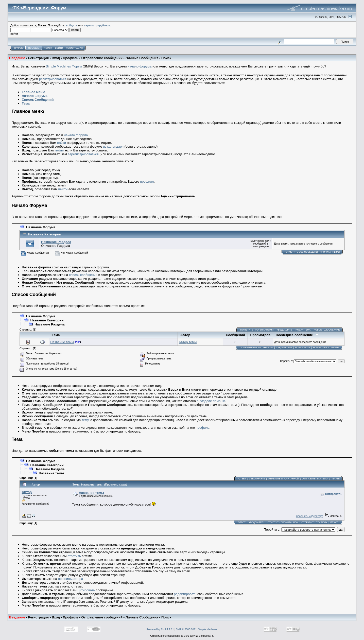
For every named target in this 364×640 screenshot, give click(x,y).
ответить (74, 556)
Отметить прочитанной (283, 479)
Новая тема (303, 330)
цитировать (86, 590)
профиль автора (71, 579)
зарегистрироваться (83, 154)
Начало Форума (35, 96)
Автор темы (188, 342)
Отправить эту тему (315, 479)
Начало (19, 48)
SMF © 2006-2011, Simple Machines (197, 629)
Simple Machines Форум (64, 66)
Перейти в (286, 361)
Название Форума (41, 227)
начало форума (140, 66)
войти (60, 150)
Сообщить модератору (309, 516)
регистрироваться (53, 79)
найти (62, 143)
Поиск (48, 48)
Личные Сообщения (142, 58)
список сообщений (83, 275)
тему (85, 420)
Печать (335, 479)
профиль (203, 428)
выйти (63, 189)
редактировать (185, 594)
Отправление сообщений (102, 58)
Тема (26, 103)
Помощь (33, 48)
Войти (59, 48)
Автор (185, 335)
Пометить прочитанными (257, 330)
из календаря (113, 146)
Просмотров (261, 335)
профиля (147, 181)
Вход (56, 58)
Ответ (242, 479)
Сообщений (235, 335)
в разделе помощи (211, 401)
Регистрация (74, 48)
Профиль (71, 58)
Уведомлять (284, 330)
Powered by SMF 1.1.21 (160, 629)
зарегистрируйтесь (97, 25)
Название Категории (45, 234)
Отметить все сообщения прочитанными (313, 252)
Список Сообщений (38, 100)
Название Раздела (56, 242)
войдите (72, 25)
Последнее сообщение (297, 335)
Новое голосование (327, 330)
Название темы (62, 342)
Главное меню (34, 92)
